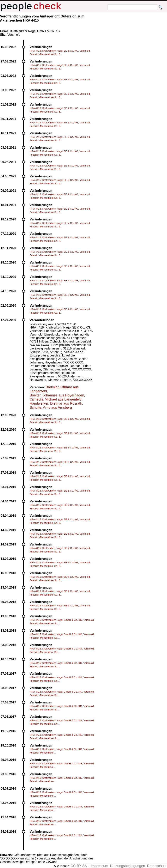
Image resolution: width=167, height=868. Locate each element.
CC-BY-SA (79, 866)
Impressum (99, 866)
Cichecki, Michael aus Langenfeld (56, 399)
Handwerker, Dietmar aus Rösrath (56, 403)
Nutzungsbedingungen (127, 866)
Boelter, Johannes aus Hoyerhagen (57, 395)
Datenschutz (157, 866)
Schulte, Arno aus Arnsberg (51, 408)
